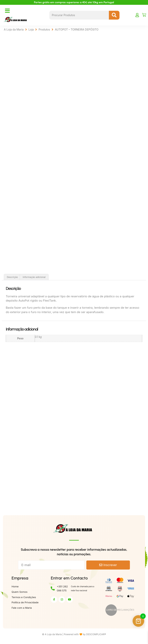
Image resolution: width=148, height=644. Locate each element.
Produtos (44, 29)
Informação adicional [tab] (34, 278)
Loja (31, 29)
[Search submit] (114, 15)
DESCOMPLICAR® (96, 635)
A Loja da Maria (14, 29)
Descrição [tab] (12, 278)
